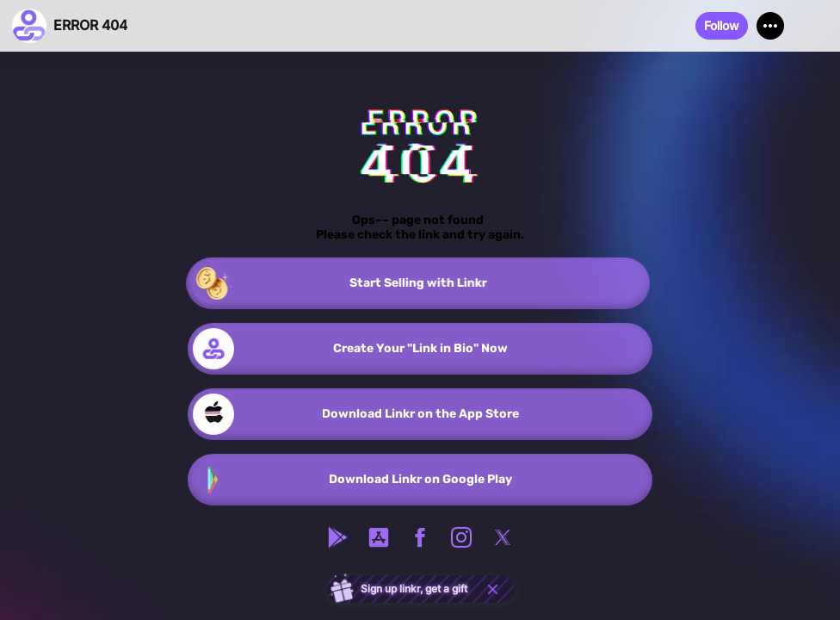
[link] (420, 283)
